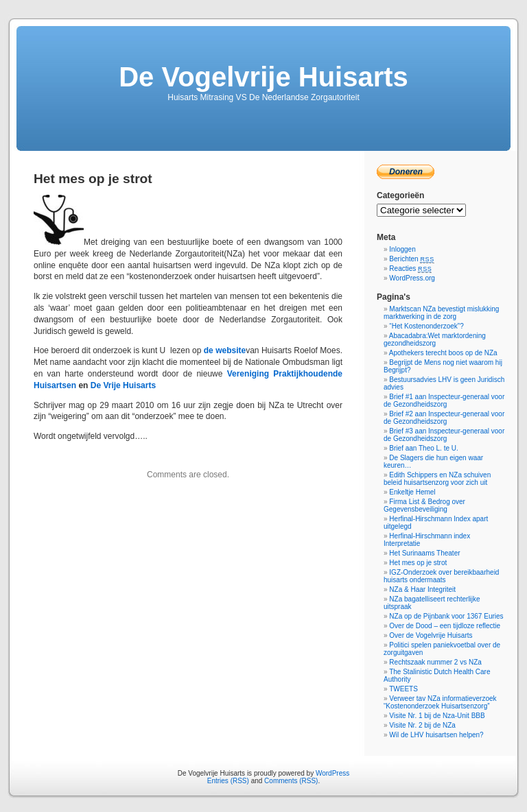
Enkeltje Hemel (412, 492)
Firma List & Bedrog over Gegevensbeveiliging (424, 505)
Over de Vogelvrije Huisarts (431, 635)
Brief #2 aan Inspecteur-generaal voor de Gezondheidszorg (444, 418)
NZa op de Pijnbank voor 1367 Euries (446, 616)
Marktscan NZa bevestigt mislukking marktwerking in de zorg (441, 313)
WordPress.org (412, 278)
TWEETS (403, 689)
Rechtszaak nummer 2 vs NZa (435, 662)
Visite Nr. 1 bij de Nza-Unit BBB (437, 716)
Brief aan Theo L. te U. (423, 448)
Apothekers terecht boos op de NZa (443, 353)
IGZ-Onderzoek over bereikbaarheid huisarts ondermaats (441, 576)
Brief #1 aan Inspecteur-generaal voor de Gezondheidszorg (444, 401)
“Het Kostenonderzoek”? (426, 326)
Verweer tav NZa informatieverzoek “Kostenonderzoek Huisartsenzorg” (440, 702)
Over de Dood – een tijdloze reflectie (445, 626)
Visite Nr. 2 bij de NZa (422, 725)
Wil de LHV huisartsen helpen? (436, 735)
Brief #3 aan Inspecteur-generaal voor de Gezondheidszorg (444, 435)
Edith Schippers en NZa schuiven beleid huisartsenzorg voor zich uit (437, 479)
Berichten (411, 259)
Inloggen (402, 249)
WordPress (332, 773)
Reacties (410, 268)
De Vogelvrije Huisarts (263, 77)
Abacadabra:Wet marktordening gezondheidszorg (435, 339)
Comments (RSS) (291, 781)
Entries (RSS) (228, 781)
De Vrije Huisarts (123, 385)
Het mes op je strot (418, 563)
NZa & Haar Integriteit (422, 589)
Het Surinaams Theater (424, 553)
